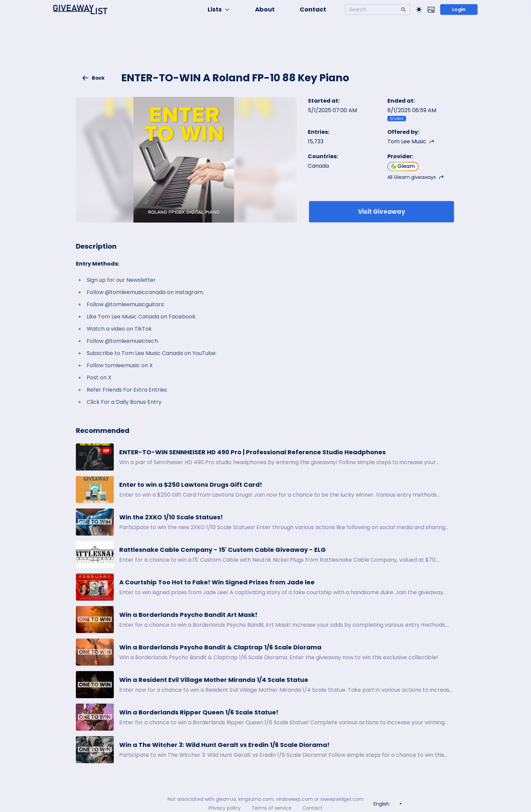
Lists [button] (219, 9)
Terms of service (272, 808)
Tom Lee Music (411, 141)
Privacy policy (225, 808)
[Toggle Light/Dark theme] (419, 9)
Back (93, 78)
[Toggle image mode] (431, 9)
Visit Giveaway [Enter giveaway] (381, 212)
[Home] (80, 9)
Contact (313, 9)
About (265, 9)
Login (459, 9)
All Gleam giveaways (416, 177)
